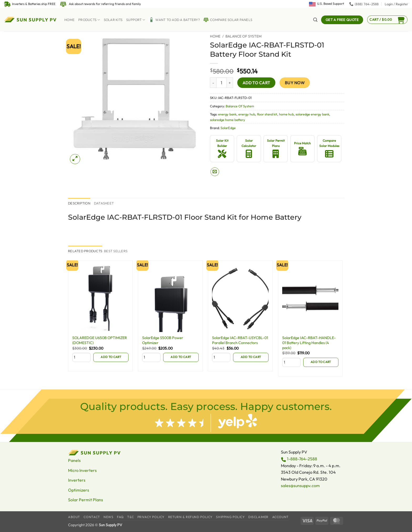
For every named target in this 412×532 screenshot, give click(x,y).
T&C (130, 517)
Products (89, 20)
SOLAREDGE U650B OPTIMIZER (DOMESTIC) (100, 340)
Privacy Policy (151, 517)
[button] (396, 4)
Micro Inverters (82, 470)
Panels (74, 460)
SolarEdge (228, 128)
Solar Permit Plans (86, 500)
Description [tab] (79, 203)
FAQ (120, 517)
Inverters (77, 480)
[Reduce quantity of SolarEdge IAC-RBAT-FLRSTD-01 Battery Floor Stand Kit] (213, 83)
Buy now (295, 83)
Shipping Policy (230, 517)
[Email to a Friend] (215, 172)
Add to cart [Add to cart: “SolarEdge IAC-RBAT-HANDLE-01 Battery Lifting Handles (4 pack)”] (321, 362)
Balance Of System (243, 36)
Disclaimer (258, 517)
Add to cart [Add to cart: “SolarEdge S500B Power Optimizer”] (181, 357)
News (108, 517)
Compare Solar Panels (228, 20)
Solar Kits (113, 20)
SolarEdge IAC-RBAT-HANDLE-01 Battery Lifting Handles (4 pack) (309, 343)
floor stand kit (267, 114)
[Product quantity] (222, 83)
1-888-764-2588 (302, 459)
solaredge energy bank (312, 114)
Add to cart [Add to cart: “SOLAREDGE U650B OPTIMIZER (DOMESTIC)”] (111, 357)
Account (280, 517)
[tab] (85, 251)
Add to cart (256, 83)
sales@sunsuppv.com (300, 486)
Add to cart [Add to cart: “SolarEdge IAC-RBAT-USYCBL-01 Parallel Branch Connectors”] (251, 357)
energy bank (227, 114)
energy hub (247, 114)
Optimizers (79, 490)
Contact (92, 517)
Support (136, 20)
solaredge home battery (228, 120)
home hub (286, 114)
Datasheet (104, 203)
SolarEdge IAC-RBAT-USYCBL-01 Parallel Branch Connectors (240, 340)
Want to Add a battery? (174, 20)
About (74, 517)
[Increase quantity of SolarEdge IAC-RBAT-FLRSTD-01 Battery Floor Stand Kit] (230, 83)
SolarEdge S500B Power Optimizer (163, 340)
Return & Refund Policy (190, 517)
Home (69, 20)
